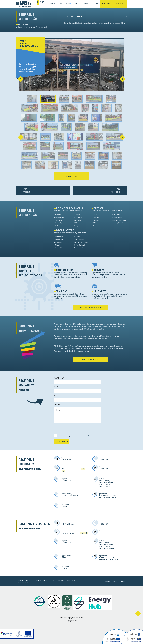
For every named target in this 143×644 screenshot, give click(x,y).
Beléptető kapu (59, 237)
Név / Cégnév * (59, 378)
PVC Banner (96, 220)
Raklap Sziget (77, 220)
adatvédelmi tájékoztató (82, 436)
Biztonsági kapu (59, 239)
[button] (53, 4)
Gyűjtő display (59, 226)
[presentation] (69, 428)
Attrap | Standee (78, 217)
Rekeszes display (59, 223)
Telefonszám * (59, 396)
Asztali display (59, 220)
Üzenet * (57, 405)
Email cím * (58, 387)
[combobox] (95, 17)
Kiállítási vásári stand (79, 245)
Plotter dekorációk (79, 248)
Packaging (77, 226)
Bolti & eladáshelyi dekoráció (81, 242)
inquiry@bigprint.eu (105, 486)
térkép (82, 533)
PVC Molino (96, 217)
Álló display (58, 214)
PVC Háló (95, 214)
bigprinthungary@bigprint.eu (107, 482)
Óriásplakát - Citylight (117, 217)
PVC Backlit (96, 223)
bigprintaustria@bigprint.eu (107, 544)
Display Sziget (78, 214)
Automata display (60, 217)
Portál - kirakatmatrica (99, 226)
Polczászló (58, 245)
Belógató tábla (59, 248)
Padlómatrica (77, 237)
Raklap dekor (58, 242)
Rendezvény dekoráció (117, 223)
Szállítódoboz (77, 223)
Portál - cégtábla (116, 214)
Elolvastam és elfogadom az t (74, 436)
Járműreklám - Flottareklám (119, 220)
